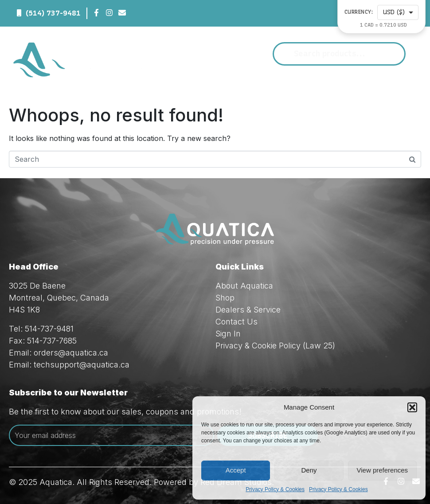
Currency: (359, 12)
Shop (225, 298)
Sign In (228, 334)
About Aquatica (244, 286)
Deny (309, 470)
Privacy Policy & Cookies (275, 489)
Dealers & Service (248, 310)
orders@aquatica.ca (71, 353)
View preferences (383, 470)
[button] (412, 407)
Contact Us (236, 322)
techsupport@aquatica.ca (82, 365)
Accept (236, 470)
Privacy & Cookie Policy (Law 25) (275, 346)
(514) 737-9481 (53, 13)
